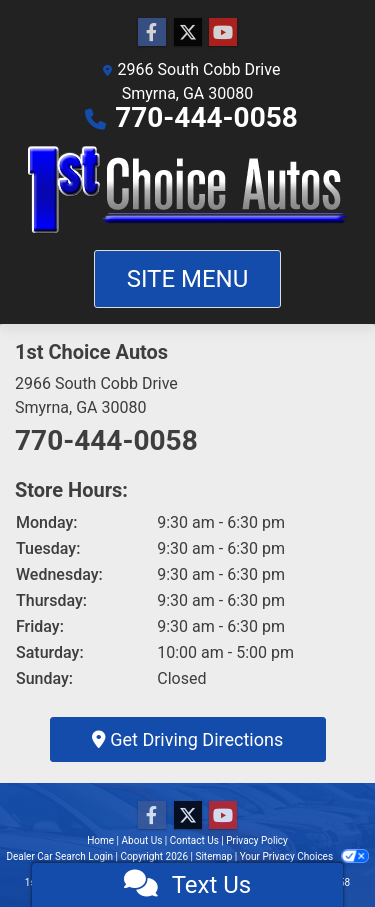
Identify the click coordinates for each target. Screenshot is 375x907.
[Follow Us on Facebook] (152, 33)
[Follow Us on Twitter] (188, 33)
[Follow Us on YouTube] (223, 33)
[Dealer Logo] (188, 190)
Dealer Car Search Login (59, 856)
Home (100, 840)
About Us (142, 840)
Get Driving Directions (187, 739)
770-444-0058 (206, 117)
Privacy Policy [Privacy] (257, 840)
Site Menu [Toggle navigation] (188, 279)
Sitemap (213, 856)
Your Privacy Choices (304, 856)
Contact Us (194, 840)
